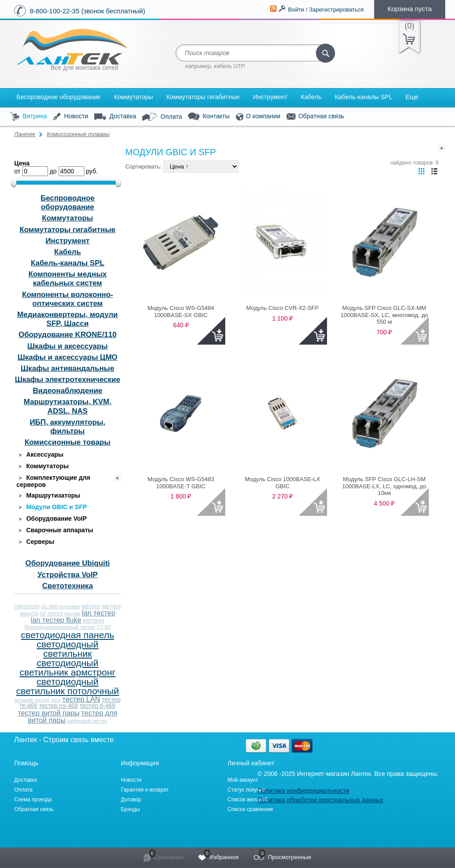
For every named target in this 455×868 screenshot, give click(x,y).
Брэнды (130, 809)
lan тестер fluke (56, 620)
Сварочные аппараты (55, 530)
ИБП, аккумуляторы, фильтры (68, 427)
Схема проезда (33, 800)
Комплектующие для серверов (53, 481)
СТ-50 (104, 627)
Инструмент (270, 97)
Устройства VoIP (67, 575)
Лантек (25, 134)
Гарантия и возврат (145, 790)
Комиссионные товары (78, 134)
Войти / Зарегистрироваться (326, 10)
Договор (131, 800)
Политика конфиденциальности (303, 791)
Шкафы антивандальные (68, 368)
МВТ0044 (94, 621)
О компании (258, 117)
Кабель (311, 97)
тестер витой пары (49, 713)
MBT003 (91, 607)
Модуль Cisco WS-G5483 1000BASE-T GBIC (181, 483)
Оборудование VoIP (52, 519)
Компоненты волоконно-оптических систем (67, 299)
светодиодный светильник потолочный (68, 686)
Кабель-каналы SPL (363, 97)
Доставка (115, 117)
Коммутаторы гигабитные (203, 97)
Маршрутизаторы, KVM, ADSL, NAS (67, 406)
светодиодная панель (68, 635)
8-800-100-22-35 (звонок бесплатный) (88, 11)
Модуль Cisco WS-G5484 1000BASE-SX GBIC (181, 311)
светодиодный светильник (68, 649)
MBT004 (112, 607)
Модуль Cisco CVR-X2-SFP (282, 308)
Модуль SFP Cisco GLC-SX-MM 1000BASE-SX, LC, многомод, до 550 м (384, 315)
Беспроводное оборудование (58, 97)
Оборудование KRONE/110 (68, 335)
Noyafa (72, 614)
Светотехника (68, 586)
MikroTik (29, 614)
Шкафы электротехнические (68, 380)
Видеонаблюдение (68, 391)
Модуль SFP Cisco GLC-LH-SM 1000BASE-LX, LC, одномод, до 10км (384, 486)
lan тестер (98, 613)
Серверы (35, 542)
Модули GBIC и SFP (52, 507)
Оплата (162, 117)
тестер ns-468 (59, 706)
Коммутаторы (133, 97)
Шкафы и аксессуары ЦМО (68, 357)
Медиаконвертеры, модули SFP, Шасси (68, 319)
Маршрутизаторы (48, 496)
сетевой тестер (32, 700)
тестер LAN (81, 699)
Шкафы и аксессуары (68, 346)
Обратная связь (315, 117)
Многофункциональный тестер (60, 627)
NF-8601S (51, 614)
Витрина (28, 117)
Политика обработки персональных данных (320, 800)
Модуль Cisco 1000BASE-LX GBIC (283, 483)
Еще (412, 97)
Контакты (209, 117)
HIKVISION (27, 607)
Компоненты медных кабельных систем (68, 279)
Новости (70, 117)
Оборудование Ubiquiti (68, 563)
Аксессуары (40, 455)
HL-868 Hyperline (61, 607)
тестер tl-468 (97, 706)
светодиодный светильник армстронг (68, 667)
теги (56, 700)
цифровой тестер (88, 721)
